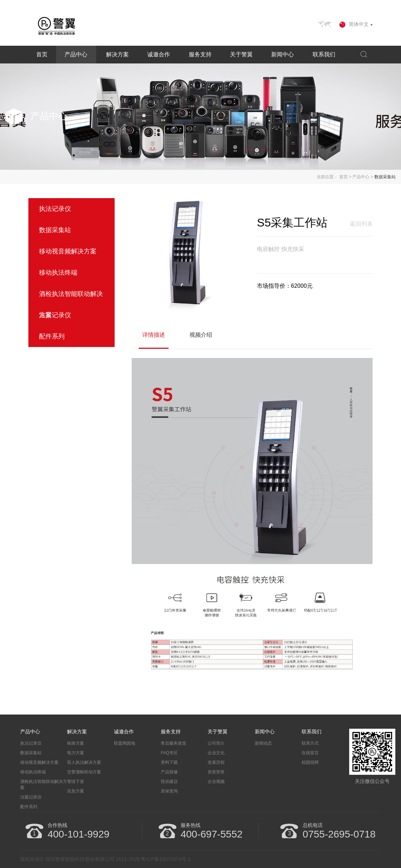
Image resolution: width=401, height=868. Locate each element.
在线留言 (310, 753)
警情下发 (76, 782)
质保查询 (169, 791)
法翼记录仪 (31, 797)
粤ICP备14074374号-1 (166, 859)
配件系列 (29, 807)
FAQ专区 (169, 753)
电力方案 (76, 753)
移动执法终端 (33, 772)
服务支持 (200, 54)
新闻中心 (282, 54)
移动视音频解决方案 (39, 762)
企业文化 (216, 753)
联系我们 (324, 54)
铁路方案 (76, 743)
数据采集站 (385, 177)
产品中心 (76, 54)
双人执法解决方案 (84, 762)
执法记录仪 (31, 743)
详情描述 (154, 335)
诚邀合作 (159, 54)
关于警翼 (241, 54)
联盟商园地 (125, 743)
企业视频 (216, 782)
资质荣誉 (216, 772)
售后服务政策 (174, 743)
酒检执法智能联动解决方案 (44, 785)
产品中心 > (363, 177)
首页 (42, 54)
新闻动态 (263, 743)
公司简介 (216, 743)
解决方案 (117, 54)
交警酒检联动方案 (84, 772)
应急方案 (76, 791)
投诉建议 (169, 782)
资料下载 (169, 762)
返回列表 (361, 224)
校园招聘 (310, 762)
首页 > (345, 177)
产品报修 (169, 772)
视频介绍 (201, 335)
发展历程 (216, 762)
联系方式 (310, 743)
